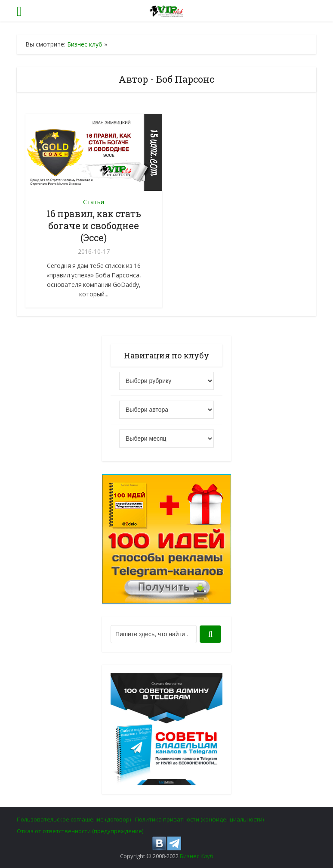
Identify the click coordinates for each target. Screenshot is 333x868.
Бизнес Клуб (197, 856)
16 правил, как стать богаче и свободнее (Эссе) (94, 226)
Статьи (94, 202)
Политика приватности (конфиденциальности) (199, 819)
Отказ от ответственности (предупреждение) (80, 831)
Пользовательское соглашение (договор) (74, 819)
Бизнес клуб (85, 44)
